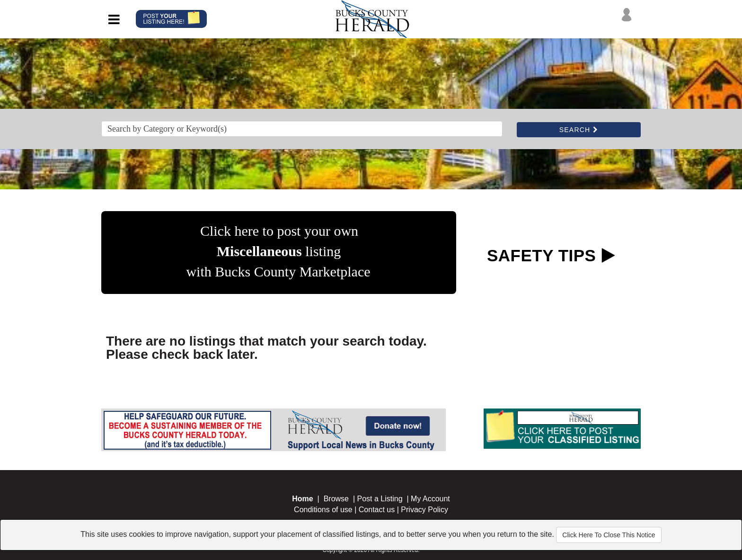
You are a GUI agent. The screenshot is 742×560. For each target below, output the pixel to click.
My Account (430, 499)
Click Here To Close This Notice (609, 535)
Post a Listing (380, 499)
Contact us (377, 510)
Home (302, 499)
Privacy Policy (424, 510)
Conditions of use (323, 510)
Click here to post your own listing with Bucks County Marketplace (278, 251)
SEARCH (579, 130)
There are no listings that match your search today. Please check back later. (266, 348)
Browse (336, 499)
